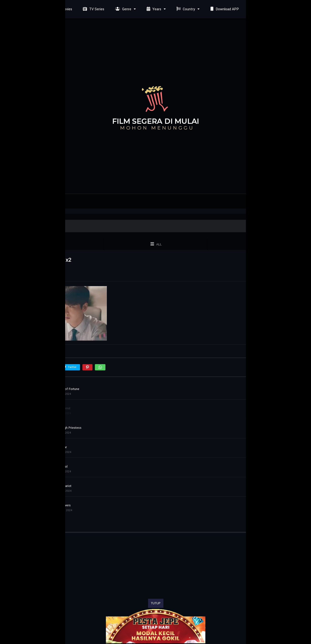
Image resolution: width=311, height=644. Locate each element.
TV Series (93, 9)
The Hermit (63, 408)
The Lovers (63, 505)
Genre (123, 9)
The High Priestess (68, 428)
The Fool (61, 467)
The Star (61, 447)
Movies (63, 9)
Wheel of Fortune (67, 389)
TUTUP (156, 603)
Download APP (224, 9)
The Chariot (63, 486)
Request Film (262, 9)
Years (153, 9)
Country (185, 9)
